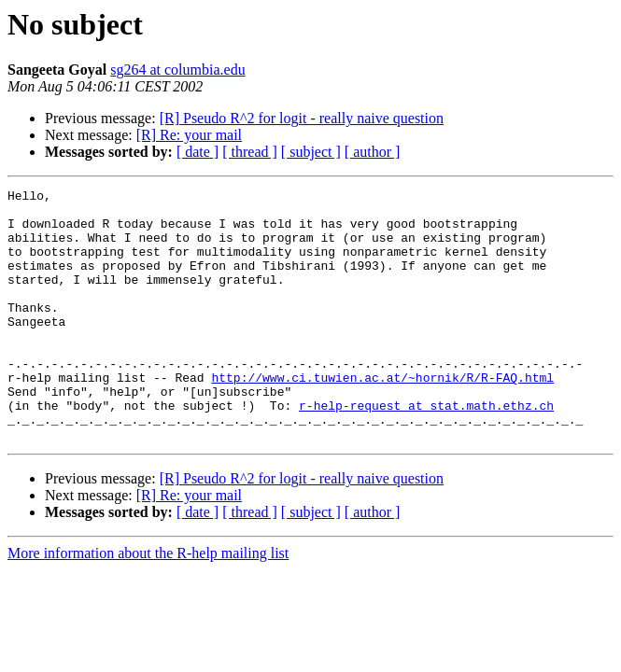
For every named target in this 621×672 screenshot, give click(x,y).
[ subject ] (311, 152)
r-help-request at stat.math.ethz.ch (426, 450)
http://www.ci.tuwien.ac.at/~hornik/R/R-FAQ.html (382, 416)
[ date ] (198, 152)
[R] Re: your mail (189, 135)
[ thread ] (250, 152)
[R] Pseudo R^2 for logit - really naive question (302, 118)
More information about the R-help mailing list (148, 603)
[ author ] (373, 152)
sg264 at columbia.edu (177, 70)
